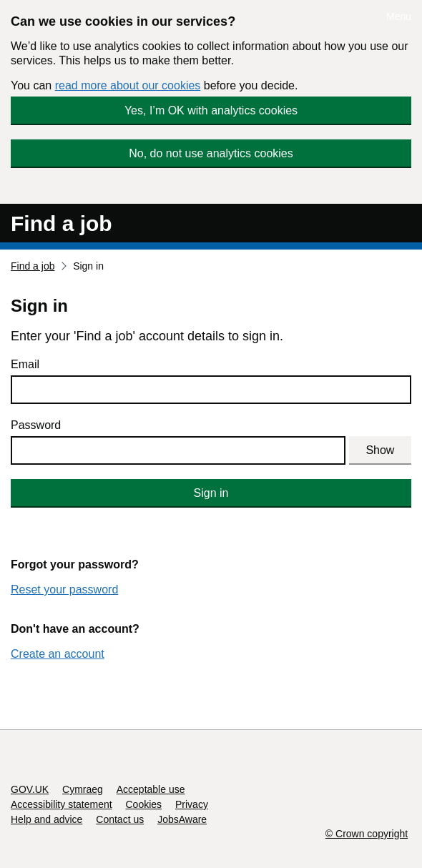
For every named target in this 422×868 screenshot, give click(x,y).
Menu (399, 16)
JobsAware (182, 819)
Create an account (58, 654)
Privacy (192, 804)
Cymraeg (83, 789)
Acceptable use (151, 789)
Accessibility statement (62, 804)
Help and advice (46, 819)
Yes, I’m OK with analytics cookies (211, 110)
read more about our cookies (128, 85)
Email (25, 364)
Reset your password (64, 590)
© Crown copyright (367, 834)
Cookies (144, 804)
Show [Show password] (380, 450)
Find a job (62, 223)
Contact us (120, 819)
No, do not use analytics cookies (211, 153)
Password (36, 425)
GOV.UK (30, 789)
